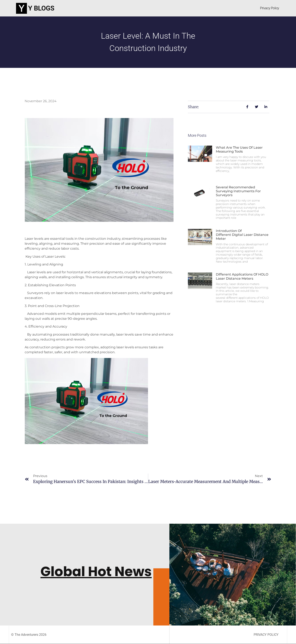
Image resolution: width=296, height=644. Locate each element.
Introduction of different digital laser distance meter (242, 235)
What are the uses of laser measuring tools (239, 149)
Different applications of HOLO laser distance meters (242, 276)
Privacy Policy (270, 8)
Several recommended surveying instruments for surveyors (238, 191)
